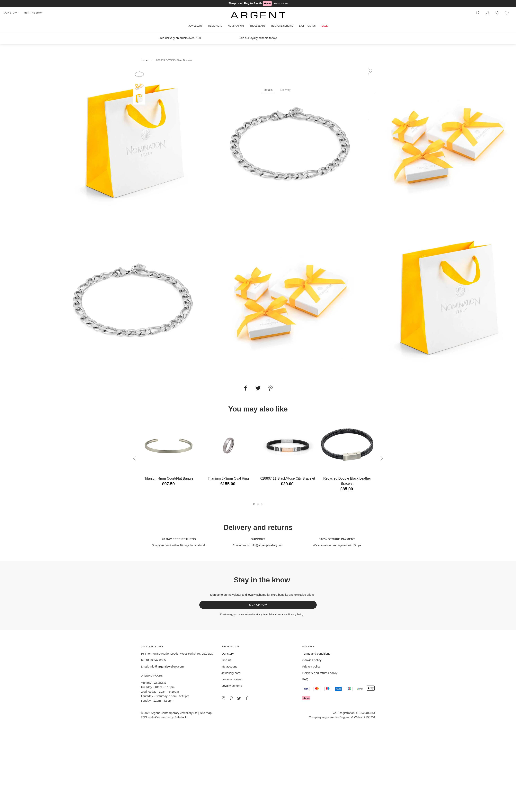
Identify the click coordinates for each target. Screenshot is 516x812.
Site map (206, 713)
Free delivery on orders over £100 (180, 38)
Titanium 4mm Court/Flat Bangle (169, 478)
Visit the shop (33, 13)
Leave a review (231, 679)
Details (268, 90)
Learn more (280, 3)
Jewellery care (231, 673)
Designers (215, 26)
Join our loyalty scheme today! (258, 38)
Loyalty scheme (232, 686)
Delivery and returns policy (320, 673)
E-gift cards (307, 26)
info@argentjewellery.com (267, 545)
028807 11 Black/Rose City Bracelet (288, 478)
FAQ (305, 679)
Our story (11, 13)
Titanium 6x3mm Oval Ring (228, 478)
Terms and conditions (316, 654)
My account (229, 666)
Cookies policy (312, 660)
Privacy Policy (296, 614)
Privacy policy (311, 666)
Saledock (181, 717)
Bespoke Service (282, 26)
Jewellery (195, 26)
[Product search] (478, 13)
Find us (226, 660)
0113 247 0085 (156, 660)
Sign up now (258, 605)
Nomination (236, 26)
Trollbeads (258, 26)
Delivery (285, 90)
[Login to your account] (488, 13)
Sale (325, 26)
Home (144, 60)
